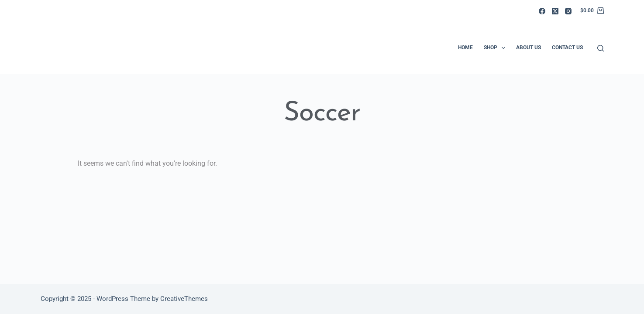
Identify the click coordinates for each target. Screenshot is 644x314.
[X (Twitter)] (555, 11)
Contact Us (567, 48)
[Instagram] (568, 11)
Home (465, 48)
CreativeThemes (184, 299)
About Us (529, 48)
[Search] (601, 48)
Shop (496, 48)
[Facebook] (542, 11)
